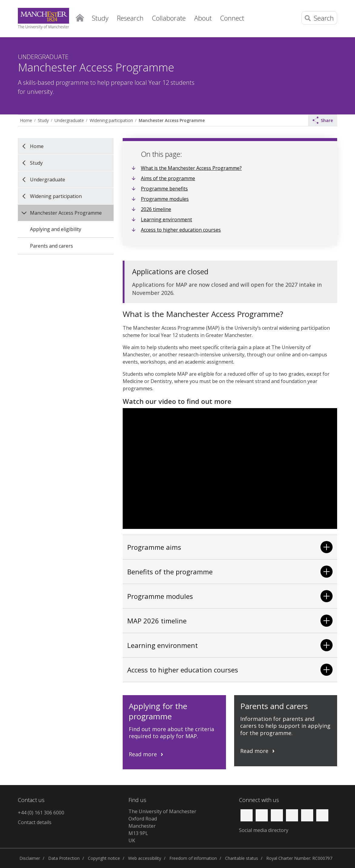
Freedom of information (193, 858)
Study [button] (100, 18)
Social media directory (264, 830)
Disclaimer (30, 858)
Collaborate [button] (169, 18)
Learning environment (166, 219)
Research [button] (130, 18)
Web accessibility (145, 858)
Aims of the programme (168, 178)
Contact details (35, 822)
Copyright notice (104, 858)
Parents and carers (51, 246)
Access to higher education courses (181, 230)
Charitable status (242, 858)
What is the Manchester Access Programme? (191, 168)
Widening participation (111, 120)
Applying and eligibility (56, 229)
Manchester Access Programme (172, 120)
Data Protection (64, 858)
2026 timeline (156, 209)
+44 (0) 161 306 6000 (41, 813)
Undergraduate (69, 120)
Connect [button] (232, 18)
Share (323, 120)
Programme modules (165, 199)
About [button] (203, 18)
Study (43, 120)
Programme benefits (164, 189)
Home (80, 17)
